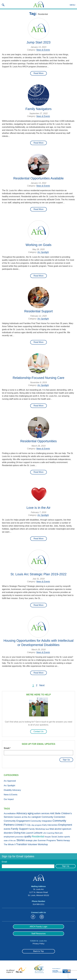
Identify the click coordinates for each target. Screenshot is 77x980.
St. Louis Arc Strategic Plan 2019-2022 (39, 574)
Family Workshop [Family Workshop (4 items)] (37, 829)
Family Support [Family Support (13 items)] (19, 829)
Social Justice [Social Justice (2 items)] (57, 837)
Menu (72, 5)
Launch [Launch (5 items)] (30, 833)
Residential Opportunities (39, 441)
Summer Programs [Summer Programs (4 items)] (47, 840)
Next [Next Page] (42, 685)
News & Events (43, 50)
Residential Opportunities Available (38, 178)
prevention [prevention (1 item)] (19, 837)
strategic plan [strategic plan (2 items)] (31, 840)
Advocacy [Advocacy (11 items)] (22, 813)
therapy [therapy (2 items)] (67, 840)
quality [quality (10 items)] (28, 836)
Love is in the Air (39, 508)
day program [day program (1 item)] (37, 825)
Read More (38, 73)
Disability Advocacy (12, 790)
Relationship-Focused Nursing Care (38, 378)
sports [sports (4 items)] (67, 837)
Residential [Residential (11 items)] (38, 836)
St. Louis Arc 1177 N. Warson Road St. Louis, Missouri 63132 (38, 892)
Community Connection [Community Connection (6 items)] (53, 817)
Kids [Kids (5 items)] (23, 833)
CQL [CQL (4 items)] (29, 825)
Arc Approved (10, 781)
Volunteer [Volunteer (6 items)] (32, 844)
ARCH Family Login (38, 927)
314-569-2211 (38, 904)
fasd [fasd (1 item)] (47, 829)
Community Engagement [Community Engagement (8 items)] (17, 821)
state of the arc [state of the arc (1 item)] (10, 841)
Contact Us (38, 731)
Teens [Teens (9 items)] (60, 840)
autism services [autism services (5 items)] (42, 813)
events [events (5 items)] (7, 829)
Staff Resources (38, 934)
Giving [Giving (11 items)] (17, 833)
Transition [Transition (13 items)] (22, 844)
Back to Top (38, 951)
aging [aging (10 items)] (31, 813)
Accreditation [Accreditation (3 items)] (10, 813)
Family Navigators (38, 109)
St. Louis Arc (38, 4)
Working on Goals (38, 245)
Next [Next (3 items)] (57, 833)
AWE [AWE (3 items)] (52, 813)
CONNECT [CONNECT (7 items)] (20, 825)
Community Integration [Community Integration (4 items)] (41, 821)
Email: (7, 748)
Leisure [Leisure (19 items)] (38, 833)
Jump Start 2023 (39, 42)
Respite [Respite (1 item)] (48, 837)
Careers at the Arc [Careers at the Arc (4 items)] (22, 817)
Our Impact (9, 799)
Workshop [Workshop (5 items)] (43, 844)
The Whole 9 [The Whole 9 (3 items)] (10, 844)
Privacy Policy (38, 944)
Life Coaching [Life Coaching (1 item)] (49, 833)
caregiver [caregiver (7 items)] (36, 817)
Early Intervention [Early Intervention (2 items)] (50, 825)
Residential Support (39, 311)
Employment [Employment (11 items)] (65, 825)
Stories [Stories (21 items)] (21, 840)
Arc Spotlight (43, 252)
